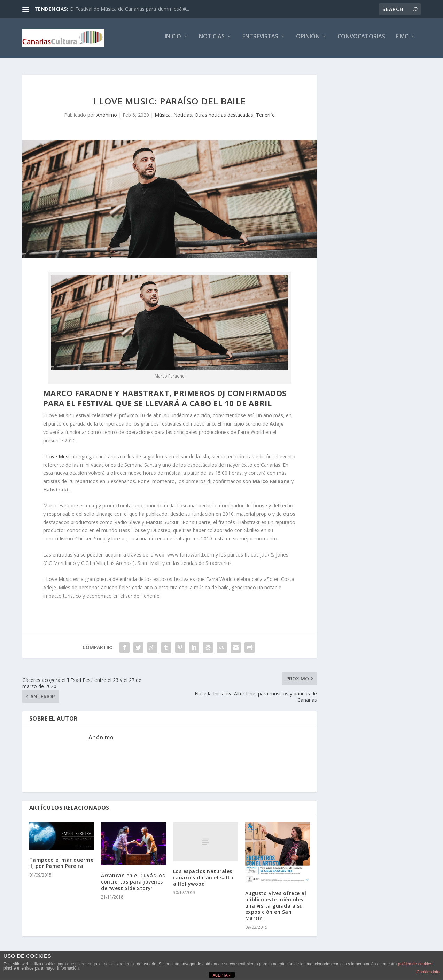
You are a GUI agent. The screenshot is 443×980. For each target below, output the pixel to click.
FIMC (402, 41)
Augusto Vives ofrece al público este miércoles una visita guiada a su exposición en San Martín (276, 907)
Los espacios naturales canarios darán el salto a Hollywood (203, 878)
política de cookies (415, 964)
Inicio (173, 41)
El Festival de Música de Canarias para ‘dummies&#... (130, 9)
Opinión (308, 41)
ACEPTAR (221, 975)
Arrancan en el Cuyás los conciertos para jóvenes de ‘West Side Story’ (133, 883)
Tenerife (265, 116)
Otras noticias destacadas (224, 116)
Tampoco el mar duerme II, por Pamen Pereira (61, 864)
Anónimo (107, 116)
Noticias (212, 41)
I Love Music (57, 457)
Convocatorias (361, 41)
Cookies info (428, 972)
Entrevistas (260, 41)
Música (163, 116)
